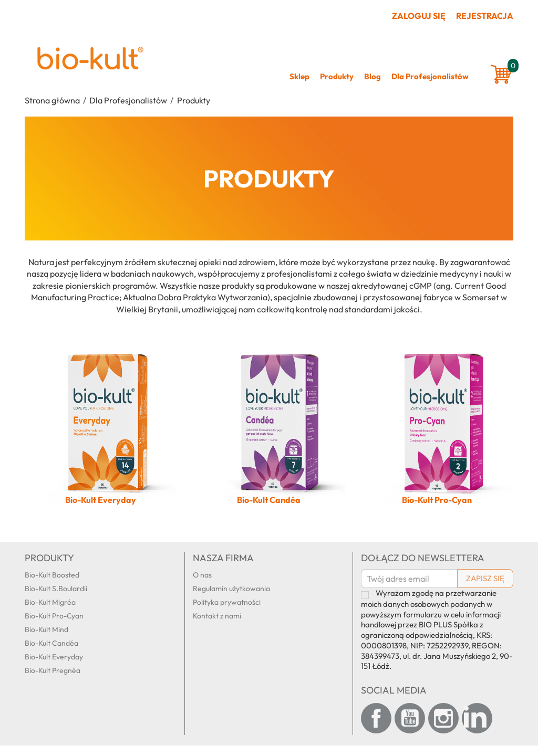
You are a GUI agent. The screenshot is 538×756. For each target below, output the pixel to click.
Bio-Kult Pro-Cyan (54, 616)
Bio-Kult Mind (46, 629)
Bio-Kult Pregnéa (53, 670)
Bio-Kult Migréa (50, 602)
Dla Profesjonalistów (430, 76)
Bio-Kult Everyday (54, 657)
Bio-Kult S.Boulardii (56, 589)
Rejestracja (485, 16)
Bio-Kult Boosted (52, 575)
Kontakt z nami (217, 616)
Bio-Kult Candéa (51, 643)
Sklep (299, 76)
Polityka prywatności (227, 602)
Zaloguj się (419, 16)
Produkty (337, 76)
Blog (373, 76)
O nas (202, 575)
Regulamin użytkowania (231, 589)
